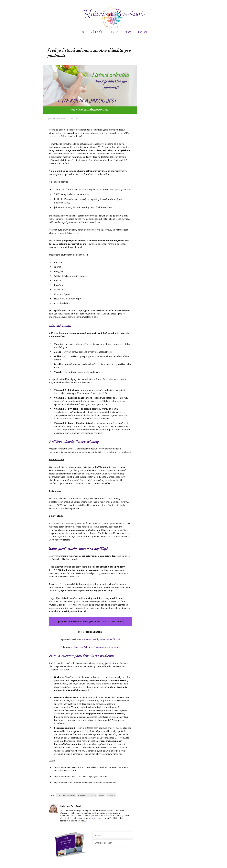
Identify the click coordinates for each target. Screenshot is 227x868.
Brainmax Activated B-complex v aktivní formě (97, 647)
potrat (102, 795)
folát (59, 795)
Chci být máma (76, 818)
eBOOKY (114, 32)
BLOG (83, 32)
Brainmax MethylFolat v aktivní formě (102, 639)
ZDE (86, 821)
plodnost (93, 795)
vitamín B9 (111, 795)
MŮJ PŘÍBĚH (96, 32)
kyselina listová (69, 795)
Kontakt (143, 32)
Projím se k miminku (99, 818)
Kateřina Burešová (113, 14)
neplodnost (82, 795)
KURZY (128, 32)
